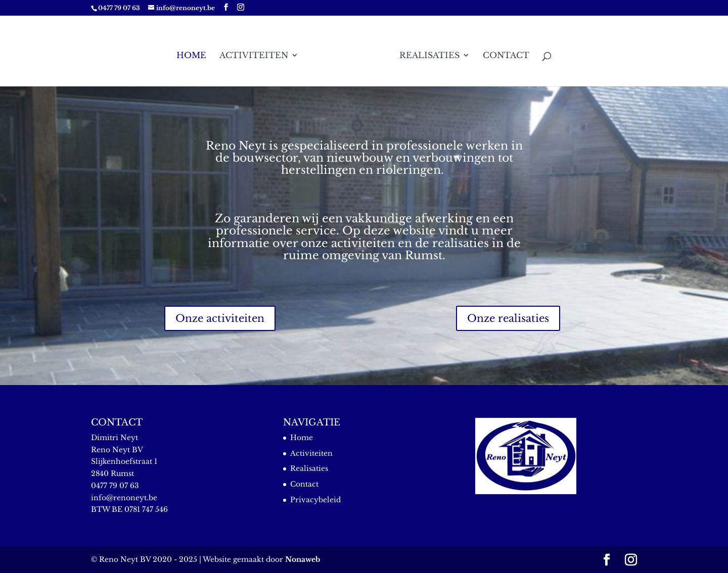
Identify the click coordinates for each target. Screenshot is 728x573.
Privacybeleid (315, 500)
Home (191, 56)
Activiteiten (254, 56)
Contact (506, 56)
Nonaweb (303, 559)
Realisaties (429, 56)
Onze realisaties (508, 318)
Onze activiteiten (220, 318)
